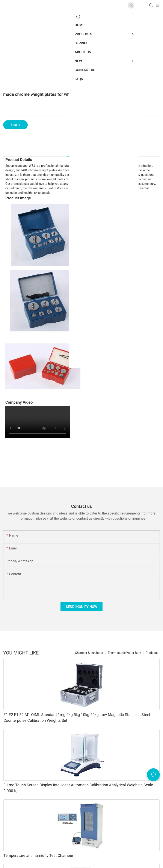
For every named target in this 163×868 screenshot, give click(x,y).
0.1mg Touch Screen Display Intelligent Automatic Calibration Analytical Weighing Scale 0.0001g (78, 788)
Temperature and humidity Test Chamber (38, 855)
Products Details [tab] (82, 152)
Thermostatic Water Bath (124, 653)
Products (152, 653)
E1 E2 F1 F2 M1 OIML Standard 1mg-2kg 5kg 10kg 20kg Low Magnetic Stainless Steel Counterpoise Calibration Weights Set (77, 718)
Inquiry (15, 125)
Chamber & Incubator (89, 653)
